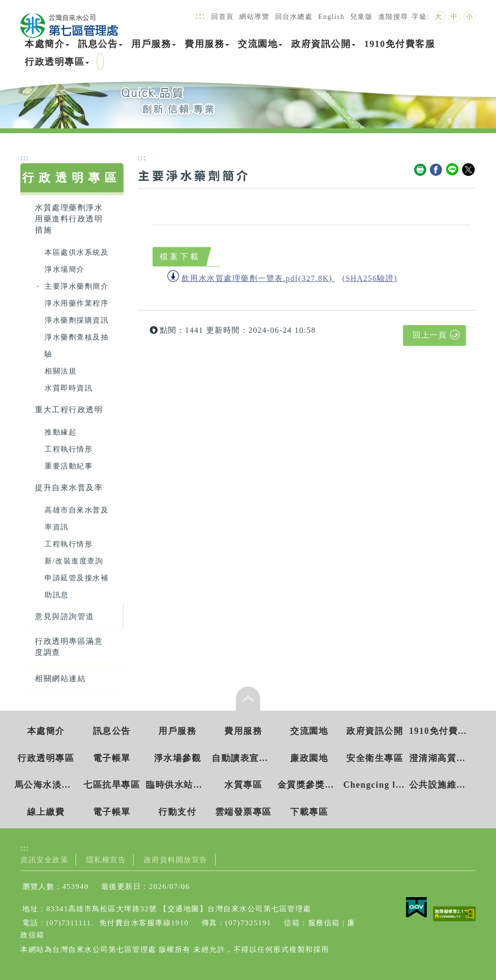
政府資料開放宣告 (176, 860)
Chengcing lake (375, 785)
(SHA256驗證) (370, 278)
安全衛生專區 (375, 758)
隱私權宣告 (106, 860)
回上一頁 (430, 335)
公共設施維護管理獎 (441, 785)
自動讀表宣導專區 (243, 758)
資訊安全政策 (44, 860)
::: (201, 15)
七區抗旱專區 (112, 785)
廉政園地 (309, 758)
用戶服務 (154, 44)
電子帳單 (112, 758)
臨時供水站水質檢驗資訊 (177, 785)
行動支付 (177, 812)
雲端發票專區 (243, 812)
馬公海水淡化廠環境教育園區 (46, 785)
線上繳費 (46, 812)
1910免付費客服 (400, 44)
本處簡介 (47, 44)
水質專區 (243, 785)
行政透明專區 (57, 62)
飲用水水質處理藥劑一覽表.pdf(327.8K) (257, 278)
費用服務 (207, 44)
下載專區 (309, 812)
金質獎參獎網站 (309, 785)
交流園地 (260, 44)
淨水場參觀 (178, 758)
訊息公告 (100, 44)
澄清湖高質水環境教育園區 (441, 758)
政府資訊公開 (323, 44)
